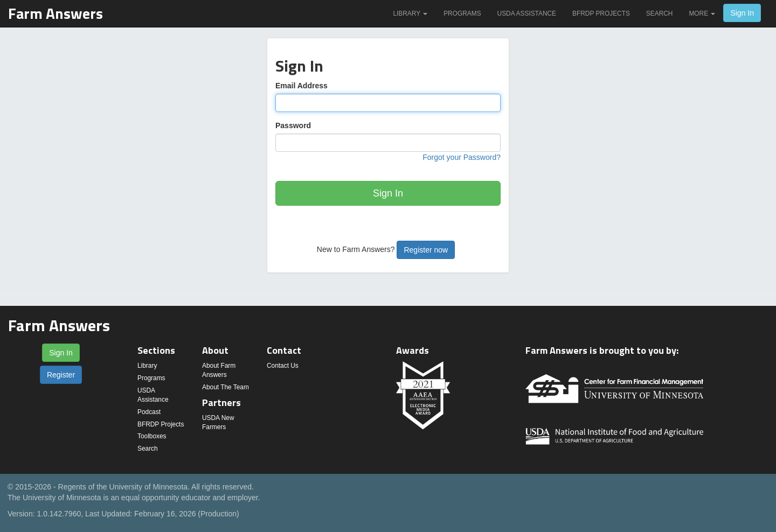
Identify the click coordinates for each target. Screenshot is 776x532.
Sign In (742, 13)
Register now (426, 250)
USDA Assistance (527, 13)
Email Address (302, 86)
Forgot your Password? (462, 157)
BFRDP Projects (601, 13)
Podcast (149, 412)
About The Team (226, 387)
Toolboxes (152, 436)
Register (61, 375)
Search (660, 13)
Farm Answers (56, 13)
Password (293, 125)
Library (410, 13)
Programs (462, 13)
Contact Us (283, 366)
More (702, 13)
